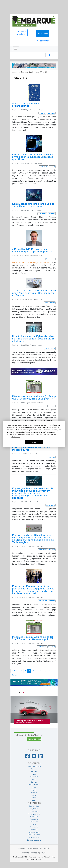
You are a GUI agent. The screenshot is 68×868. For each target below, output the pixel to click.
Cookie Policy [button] (21, 435)
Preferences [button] (16, 437)
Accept (34, 442)
